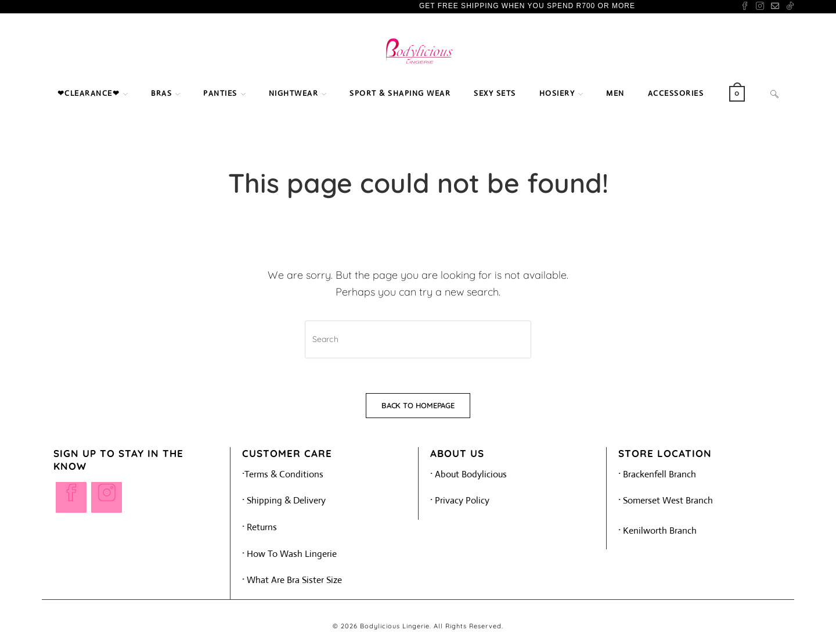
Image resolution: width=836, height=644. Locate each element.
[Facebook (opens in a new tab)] (745, 6)
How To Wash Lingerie (289, 554)
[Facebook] (71, 497)
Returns (262, 527)
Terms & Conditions (284, 474)
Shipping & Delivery (284, 500)
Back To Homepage (418, 405)
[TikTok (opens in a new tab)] (788, 6)
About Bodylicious (471, 474)
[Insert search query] (418, 339)
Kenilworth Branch (657, 530)
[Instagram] (107, 497)
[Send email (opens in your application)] (775, 6)
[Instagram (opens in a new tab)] (760, 6)
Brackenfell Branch (657, 474)
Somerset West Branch (666, 500)
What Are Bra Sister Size (294, 580)
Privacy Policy (462, 500)
